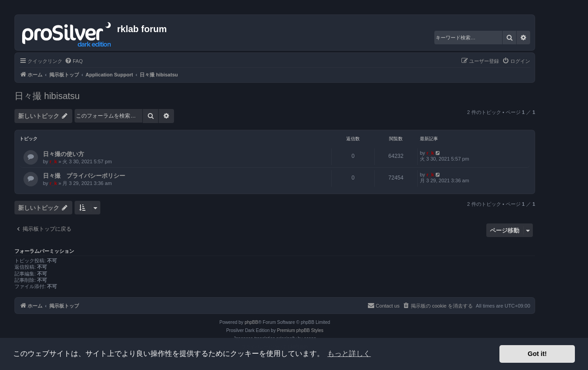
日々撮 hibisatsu (47, 96)
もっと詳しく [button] (349, 353)
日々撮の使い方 (64, 154)
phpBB (251, 322)
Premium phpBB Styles (300, 330)
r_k (54, 161)
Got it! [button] (537, 354)
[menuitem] (74, 61)
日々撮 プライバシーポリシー (84, 176)
